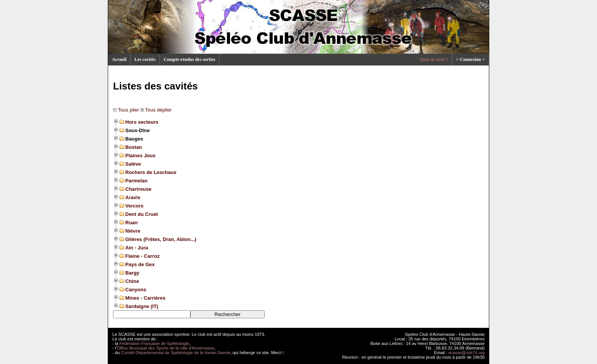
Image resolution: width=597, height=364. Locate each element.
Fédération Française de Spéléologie (154, 343)
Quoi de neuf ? (434, 59)
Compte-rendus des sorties (190, 59)
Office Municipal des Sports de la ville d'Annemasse (166, 348)
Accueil (119, 59)
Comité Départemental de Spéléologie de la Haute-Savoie (176, 353)
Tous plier (126, 110)
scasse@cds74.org (467, 353)
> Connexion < (470, 59)
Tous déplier (156, 110)
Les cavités (145, 59)
